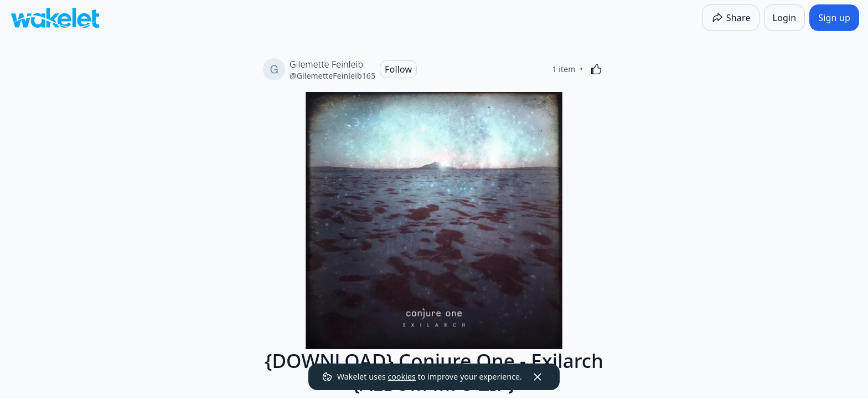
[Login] (785, 18)
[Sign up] (834, 18)
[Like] (596, 69)
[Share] (731, 18)
